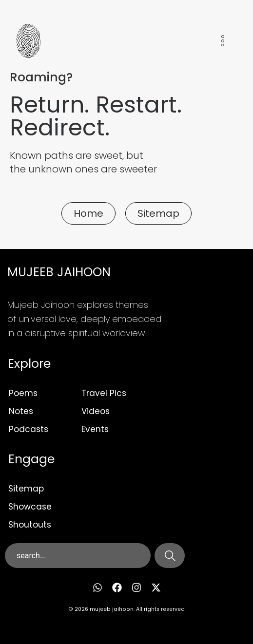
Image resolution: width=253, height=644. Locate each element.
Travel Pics (104, 393)
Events (95, 429)
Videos (96, 411)
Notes (21, 411)
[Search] (170, 556)
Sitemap (26, 489)
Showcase (30, 507)
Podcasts (29, 429)
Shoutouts (30, 525)
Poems (23, 393)
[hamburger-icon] (223, 43)
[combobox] (78, 556)
